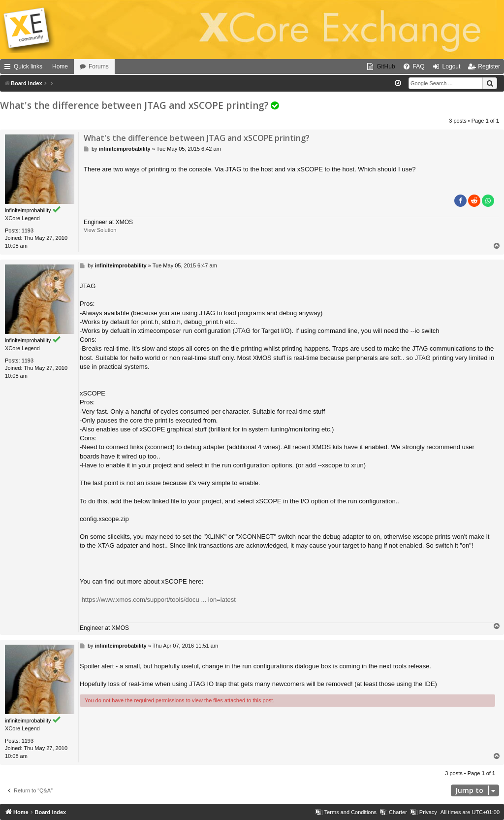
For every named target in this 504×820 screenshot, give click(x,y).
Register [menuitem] (489, 66)
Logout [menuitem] (452, 66)
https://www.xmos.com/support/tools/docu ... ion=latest (159, 600)
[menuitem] (381, 66)
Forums (99, 66)
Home (60, 66)
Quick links (28, 66)
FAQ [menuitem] (419, 66)
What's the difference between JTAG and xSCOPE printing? (134, 105)
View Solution (100, 230)
